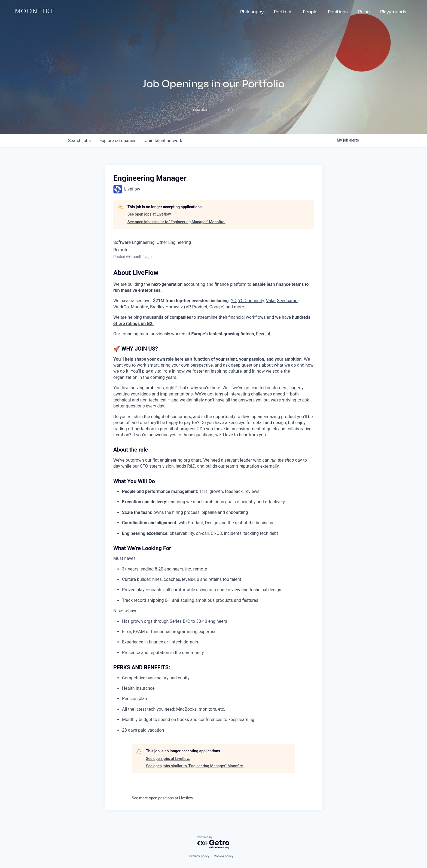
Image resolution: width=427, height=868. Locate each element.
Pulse (364, 11)
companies (118, 141)
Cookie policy (224, 856)
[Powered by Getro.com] (213, 843)
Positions (338, 11)
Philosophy (252, 11)
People (310, 11)
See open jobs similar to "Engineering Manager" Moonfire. (176, 222)
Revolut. (264, 334)
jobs (79, 141)
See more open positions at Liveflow (162, 798)
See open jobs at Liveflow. (150, 214)
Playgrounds (393, 11)
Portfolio (283, 11)
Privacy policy (199, 856)
